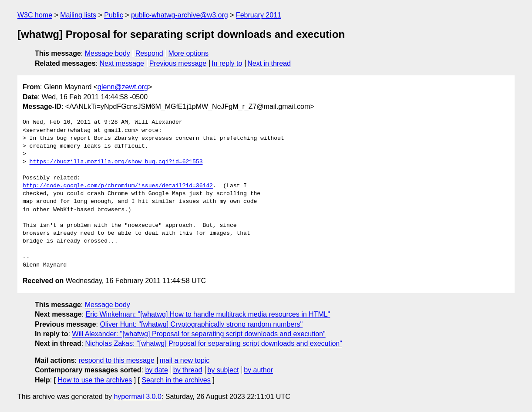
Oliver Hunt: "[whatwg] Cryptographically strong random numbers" (201, 324)
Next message (122, 63)
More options (189, 53)
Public (114, 15)
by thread (188, 370)
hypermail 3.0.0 (137, 397)
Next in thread (269, 63)
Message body (108, 53)
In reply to (227, 63)
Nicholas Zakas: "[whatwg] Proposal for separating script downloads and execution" (214, 343)
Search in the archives (176, 380)
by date (156, 370)
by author (258, 370)
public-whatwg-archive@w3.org (180, 15)
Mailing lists (78, 15)
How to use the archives (95, 380)
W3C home (35, 15)
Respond (149, 53)
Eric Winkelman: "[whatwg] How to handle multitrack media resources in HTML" (208, 314)
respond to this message (116, 360)
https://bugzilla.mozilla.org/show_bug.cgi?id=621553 (116, 162)
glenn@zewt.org (123, 87)
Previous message (178, 63)
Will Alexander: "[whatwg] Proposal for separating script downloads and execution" (199, 334)
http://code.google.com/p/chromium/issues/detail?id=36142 (118, 186)
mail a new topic (185, 360)
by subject (223, 370)
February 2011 (259, 15)
